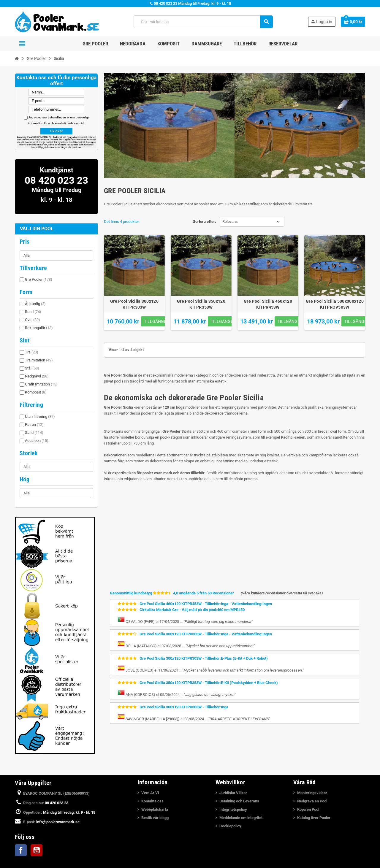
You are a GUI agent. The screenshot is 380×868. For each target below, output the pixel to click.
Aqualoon (37, 441)
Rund (33, 312)
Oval (33, 320)
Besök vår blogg (155, 818)
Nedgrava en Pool (312, 801)
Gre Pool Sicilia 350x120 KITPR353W (201, 304)
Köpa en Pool (308, 809)
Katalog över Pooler (314, 818)
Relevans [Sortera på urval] (230, 222)
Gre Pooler (39, 279)
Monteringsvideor (312, 793)
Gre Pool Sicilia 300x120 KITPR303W (134, 304)
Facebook (21, 850)
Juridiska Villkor (233, 793)
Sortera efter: (205, 222)
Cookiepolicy (230, 826)
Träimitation (39, 360)
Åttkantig (35, 304)
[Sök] (203, 22)
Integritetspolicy (233, 809)
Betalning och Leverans (239, 801)
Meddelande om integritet (241, 818)
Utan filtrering (40, 416)
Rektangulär (39, 328)
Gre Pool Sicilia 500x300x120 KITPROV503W (335, 304)
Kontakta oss (152, 801)
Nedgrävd (37, 376)
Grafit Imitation (41, 384)
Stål (32, 368)
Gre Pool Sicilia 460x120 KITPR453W (268, 304)
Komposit (36, 392)
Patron (34, 425)
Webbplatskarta (155, 809)
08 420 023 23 (166, 3)
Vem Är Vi (150, 793)
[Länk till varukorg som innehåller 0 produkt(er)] (353, 22)
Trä (32, 352)
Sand (34, 433)
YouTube (37, 850)
